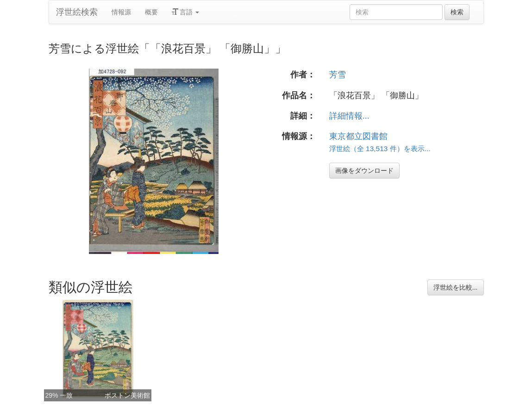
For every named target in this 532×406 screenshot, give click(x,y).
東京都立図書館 (358, 136)
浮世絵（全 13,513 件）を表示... (380, 149)
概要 (151, 12)
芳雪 (338, 75)
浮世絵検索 (77, 12)
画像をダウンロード (364, 171)
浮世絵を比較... (456, 287)
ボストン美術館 (127, 395)
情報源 (121, 12)
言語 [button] (186, 12)
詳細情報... (349, 116)
